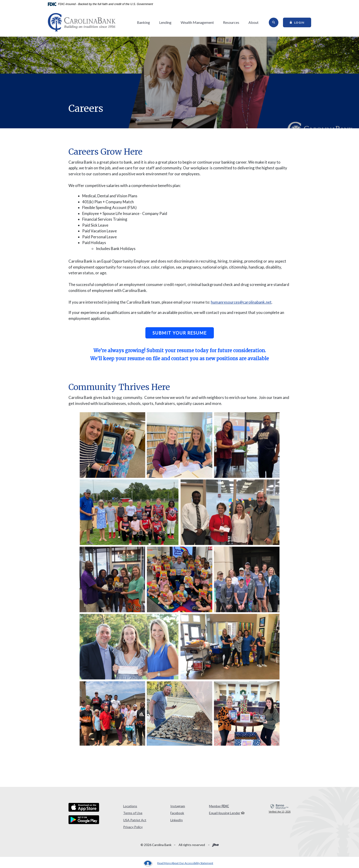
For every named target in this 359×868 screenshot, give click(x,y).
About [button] (253, 22)
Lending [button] (165, 22)
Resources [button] (231, 22)
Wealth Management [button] (197, 22)
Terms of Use (133, 813)
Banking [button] (143, 22)
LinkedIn (177, 820)
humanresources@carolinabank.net (241, 302)
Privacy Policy (133, 827)
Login (301, 22)
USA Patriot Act (135, 820)
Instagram (178, 806)
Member (219, 806)
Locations (130, 806)
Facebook (177, 813)
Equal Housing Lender (225, 813)
